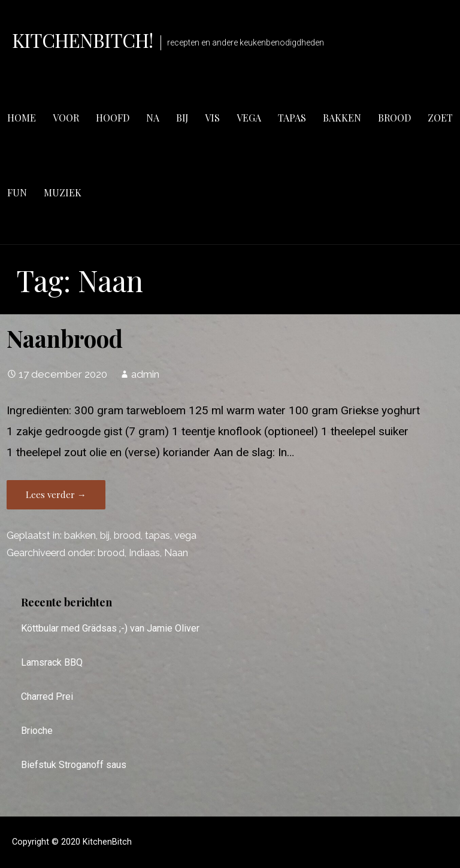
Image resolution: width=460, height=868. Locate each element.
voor (66, 118)
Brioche (37, 731)
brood (394, 118)
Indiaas (144, 553)
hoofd (113, 118)
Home (22, 118)
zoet (440, 118)
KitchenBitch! (83, 40)
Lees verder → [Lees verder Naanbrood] (56, 494)
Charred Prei (47, 696)
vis (212, 118)
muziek (63, 192)
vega (249, 118)
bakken (342, 118)
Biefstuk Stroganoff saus (74, 765)
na (153, 118)
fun (17, 192)
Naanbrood (65, 338)
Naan (176, 553)
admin (145, 374)
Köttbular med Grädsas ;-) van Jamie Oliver (110, 628)
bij (182, 118)
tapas (292, 118)
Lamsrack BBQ (52, 662)
